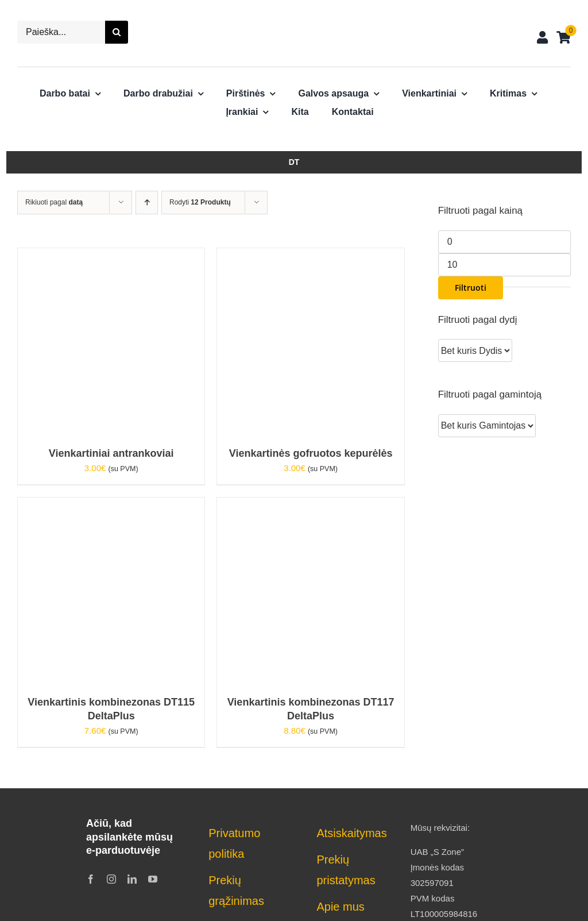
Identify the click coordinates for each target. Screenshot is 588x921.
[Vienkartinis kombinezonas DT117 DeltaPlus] (310, 505)
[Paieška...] (61, 32)
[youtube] (153, 879)
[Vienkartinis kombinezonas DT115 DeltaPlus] (111, 505)
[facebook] (91, 879)
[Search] (117, 32)
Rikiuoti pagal (54, 202)
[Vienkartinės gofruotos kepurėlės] (310, 256)
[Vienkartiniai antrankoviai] (111, 256)
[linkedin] (132, 879)
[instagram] (111, 879)
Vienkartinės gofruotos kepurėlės (311, 453)
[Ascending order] (147, 203)
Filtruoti (471, 288)
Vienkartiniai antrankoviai (111, 453)
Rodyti (200, 202)
